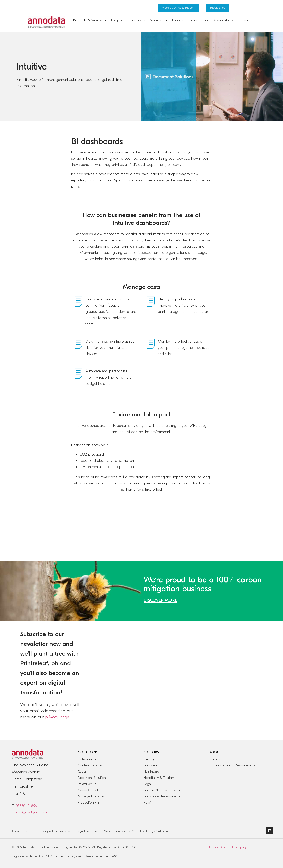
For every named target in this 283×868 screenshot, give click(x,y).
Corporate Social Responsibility (212, 20)
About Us (159, 20)
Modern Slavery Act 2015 (119, 831)
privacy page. (58, 717)
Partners (178, 20)
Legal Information (88, 831)
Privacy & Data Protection (55, 831)
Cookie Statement (23, 831)
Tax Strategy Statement (154, 831)
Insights (119, 20)
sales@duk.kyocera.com (32, 812)
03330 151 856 (26, 806)
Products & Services (90, 20)
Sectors (138, 20)
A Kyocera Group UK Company (227, 847)
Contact (247, 20)
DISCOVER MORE (160, 600)
